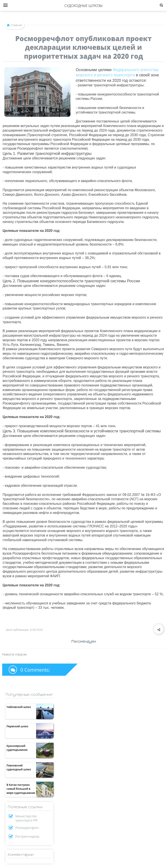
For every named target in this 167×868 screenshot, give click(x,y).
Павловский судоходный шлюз (19, 767)
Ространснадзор (28, 836)
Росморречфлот (27, 828)
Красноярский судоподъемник (17, 748)
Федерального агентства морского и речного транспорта (117, 72)
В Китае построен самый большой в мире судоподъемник (21, 789)
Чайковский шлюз (19, 707)
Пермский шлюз (17, 726)
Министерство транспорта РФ (27, 818)
